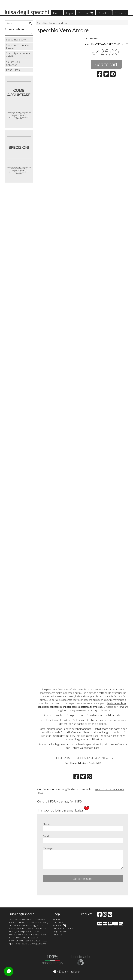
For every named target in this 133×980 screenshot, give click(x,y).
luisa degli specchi (27, 12)
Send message (83, 879)
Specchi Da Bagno (16, 39)
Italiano (75, 971)
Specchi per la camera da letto (52, 23)
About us (104, 13)
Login (69, 13)
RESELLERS (13, 70)
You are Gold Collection (13, 63)
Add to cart (106, 64)
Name (46, 824)
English (63, 971)
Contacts (120, 13)
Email (46, 836)
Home (57, 13)
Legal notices (60, 931)
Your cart (86, 13)
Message (48, 848)
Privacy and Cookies (64, 928)
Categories (59, 922)
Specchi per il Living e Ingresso (17, 46)
